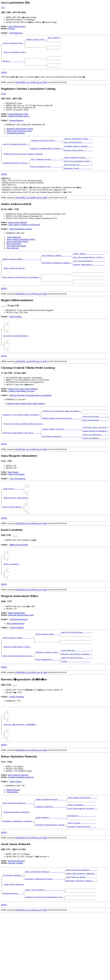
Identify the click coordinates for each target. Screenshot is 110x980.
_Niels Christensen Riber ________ (76, 675)
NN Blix (12, 29)
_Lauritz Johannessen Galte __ (16, 152)
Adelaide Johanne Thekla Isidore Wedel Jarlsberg (26, 427)
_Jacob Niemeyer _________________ (50, 876)
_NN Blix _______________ (13, 66)
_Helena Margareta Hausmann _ (95, 460)
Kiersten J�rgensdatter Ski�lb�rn (21, 776)
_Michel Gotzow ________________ (82, 883)
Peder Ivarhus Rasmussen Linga (19, 137)
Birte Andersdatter (14, 255)
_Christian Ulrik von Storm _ (95, 455)
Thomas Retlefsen (17, 670)
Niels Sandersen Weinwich (18, 829)
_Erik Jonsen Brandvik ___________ (88, 274)
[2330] (4, 100)
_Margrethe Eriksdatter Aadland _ (57, 276)
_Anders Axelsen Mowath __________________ (21, 272)
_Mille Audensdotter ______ (47, 708)
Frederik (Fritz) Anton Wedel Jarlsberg (23, 413)
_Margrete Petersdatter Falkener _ (76, 701)
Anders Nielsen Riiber (16, 655)
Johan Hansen (13, 502)
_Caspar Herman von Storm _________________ (61, 457)
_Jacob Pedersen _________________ (76, 697)
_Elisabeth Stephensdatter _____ (82, 887)
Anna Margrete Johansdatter (16, 531)
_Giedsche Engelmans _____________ (50, 863)
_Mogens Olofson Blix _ (36, 40)
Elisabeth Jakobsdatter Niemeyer (21, 832)
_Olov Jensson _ (54, 38)
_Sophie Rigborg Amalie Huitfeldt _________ (61, 444)
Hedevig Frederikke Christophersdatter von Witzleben (31, 419)
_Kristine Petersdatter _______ (77, 158)
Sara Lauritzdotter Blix (15, 55)
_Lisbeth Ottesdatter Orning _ (16, 173)
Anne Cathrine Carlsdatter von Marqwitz (24, 236)
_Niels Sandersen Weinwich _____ (82, 852)
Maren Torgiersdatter (16, 504)
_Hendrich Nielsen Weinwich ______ (80, 931)
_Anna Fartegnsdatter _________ (77, 149)
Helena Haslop (12, 846)
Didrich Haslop (16, 836)
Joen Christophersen (18, 509)
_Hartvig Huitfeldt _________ (95, 442)
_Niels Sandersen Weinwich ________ (18, 859)
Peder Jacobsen (16, 334)
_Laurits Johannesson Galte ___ (77, 145)
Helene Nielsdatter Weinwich (17, 870)
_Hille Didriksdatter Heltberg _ (82, 865)
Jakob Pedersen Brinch (19, 662)
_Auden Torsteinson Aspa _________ (76, 705)
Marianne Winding (16, 924)
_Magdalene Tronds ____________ (77, 180)
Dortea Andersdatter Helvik (17, 253)
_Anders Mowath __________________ (88, 266)
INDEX (4, 79)
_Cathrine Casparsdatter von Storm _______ (21, 462)
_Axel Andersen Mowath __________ (57, 268)
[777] (3, 8)
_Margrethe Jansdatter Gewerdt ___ (80, 944)
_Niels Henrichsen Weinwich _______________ (44, 933)
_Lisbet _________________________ (76, 710)
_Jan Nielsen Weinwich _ (13, 937)
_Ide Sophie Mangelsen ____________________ (61, 466)
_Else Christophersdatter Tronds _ (88, 270)
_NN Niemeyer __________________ (82, 874)
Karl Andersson (13, 260)
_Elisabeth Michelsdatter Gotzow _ (50, 885)
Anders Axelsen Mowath (17, 234)
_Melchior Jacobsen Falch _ (47, 699)
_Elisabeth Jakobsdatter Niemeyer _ (18, 881)
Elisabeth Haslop (13, 844)
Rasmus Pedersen (16, 127)
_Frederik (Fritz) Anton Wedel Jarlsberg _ (21, 440)
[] (3, 83)
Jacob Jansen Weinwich (14, 948)
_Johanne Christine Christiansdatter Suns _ (44, 963)
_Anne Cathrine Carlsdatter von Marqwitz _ (21, 294)
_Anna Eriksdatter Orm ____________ (46, 178)
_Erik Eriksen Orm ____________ (77, 176)
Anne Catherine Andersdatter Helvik (21, 251)
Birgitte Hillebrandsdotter (16, 357)
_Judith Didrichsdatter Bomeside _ (80, 935)
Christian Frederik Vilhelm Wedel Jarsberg (24, 451)
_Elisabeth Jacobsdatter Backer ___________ (44, 942)
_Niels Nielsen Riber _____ (47, 677)
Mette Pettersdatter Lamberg (21, 241)
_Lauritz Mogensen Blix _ (13, 44)
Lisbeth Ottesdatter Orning (19, 122)
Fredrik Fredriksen (17, 745)
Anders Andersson (14, 249)
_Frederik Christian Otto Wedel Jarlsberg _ (61, 436)
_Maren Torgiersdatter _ (13, 542)
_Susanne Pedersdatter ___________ (88, 279)
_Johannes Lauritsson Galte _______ (46, 147)
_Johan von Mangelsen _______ (95, 464)
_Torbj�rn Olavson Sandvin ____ (78, 154)
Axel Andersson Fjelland (16, 257)
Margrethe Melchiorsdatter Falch (21, 657)
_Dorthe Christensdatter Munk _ (77, 171)
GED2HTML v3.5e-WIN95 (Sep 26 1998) (31, 89)
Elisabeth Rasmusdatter (16, 139)
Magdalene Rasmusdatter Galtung (20, 135)
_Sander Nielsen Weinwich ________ (50, 854)
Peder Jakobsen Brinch (16, 666)
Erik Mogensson (16, 33)
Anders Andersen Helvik (15, 283)
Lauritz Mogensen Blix (17, 26)
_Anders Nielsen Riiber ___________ (18, 682)
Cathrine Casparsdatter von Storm (21, 415)
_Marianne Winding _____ (13, 959)
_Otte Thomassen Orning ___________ (46, 169)
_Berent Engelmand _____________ (82, 861)
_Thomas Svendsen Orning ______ (77, 167)
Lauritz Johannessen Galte (18, 120)
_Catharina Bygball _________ (95, 468)
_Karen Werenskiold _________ (95, 446)
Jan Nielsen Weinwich (16, 921)
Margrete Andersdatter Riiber (17, 692)
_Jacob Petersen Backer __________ (80, 939)
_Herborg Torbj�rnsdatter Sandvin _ (47, 156)
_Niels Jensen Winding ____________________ (44, 955)
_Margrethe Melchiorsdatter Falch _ (18, 703)
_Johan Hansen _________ (13, 520)
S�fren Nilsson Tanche (19, 581)
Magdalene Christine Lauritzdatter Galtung (24, 163)
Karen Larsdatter (12, 603)
